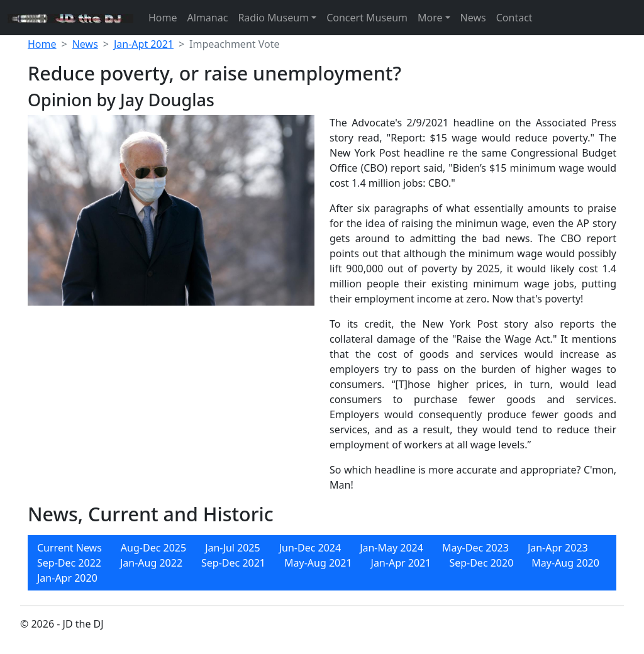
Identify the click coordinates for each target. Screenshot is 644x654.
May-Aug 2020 (565, 563)
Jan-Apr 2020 (67, 578)
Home (163, 18)
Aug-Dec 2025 (153, 548)
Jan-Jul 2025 (233, 548)
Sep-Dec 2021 (233, 563)
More (430, 18)
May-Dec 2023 (475, 548)
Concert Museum (367, 18)
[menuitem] (69, 548)
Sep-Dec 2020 (481, 563)
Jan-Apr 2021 (401, 563)
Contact (514, 18)
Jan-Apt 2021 (144, 44)
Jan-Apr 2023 (558, 548)
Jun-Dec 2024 (310, 548)
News (473, 18)
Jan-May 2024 (391, 548)
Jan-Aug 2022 (151, 563)
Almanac (208, 18)
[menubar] (322, 563)
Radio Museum (273, 18)
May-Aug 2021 (318, 563)
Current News (69, 548)
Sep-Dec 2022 (69, 563)
